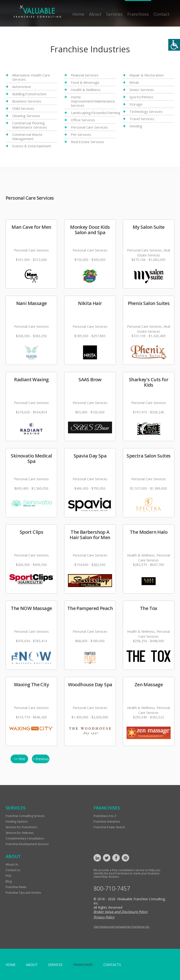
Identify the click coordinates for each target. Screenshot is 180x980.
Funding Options (17, 822)
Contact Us (13, 870)
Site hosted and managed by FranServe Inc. (122, 927)
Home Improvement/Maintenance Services (93, 101)
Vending (136, 126)
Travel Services (142, 119)
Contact (161, 14)
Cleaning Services (26, 116)
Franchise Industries (107, 822)
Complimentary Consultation (25, 838)
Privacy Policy (104, 917)
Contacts (112, 965)
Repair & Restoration (146, 75)
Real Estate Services (87, 142)
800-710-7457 (112, 888)
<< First (19, 759)
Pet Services (81, 134)
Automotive (22, 87)
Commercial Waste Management (27, 137)
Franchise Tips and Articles (23, 893)
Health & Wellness (86, 90)
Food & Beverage (85, 82)
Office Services (83, 120)
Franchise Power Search (109, 827)
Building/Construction (29, 94)
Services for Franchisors (21, 827)
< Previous (41, 759)
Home (78, 14)
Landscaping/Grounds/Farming (96, 113)
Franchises (138, 14)
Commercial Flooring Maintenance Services (30, 125)
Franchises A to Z (105, 816)
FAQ (8, 876)
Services (114, 14)
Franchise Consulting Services (25, 816)
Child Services (23, 108)
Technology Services (146, 111)
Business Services (27, 101)
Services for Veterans (20, 833)
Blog (9, 881)
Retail (134, 82)
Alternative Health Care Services (31, 77)
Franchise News (16, 887)
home (11, 965)
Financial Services (85, 75)
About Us (12, 864)
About (95, 14)
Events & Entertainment (32, 146)
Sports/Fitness (141, 97)
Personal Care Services (89, 127)
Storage (136, 104)
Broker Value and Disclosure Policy (121, 912)
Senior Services (142, 90)
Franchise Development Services (27, 844)
